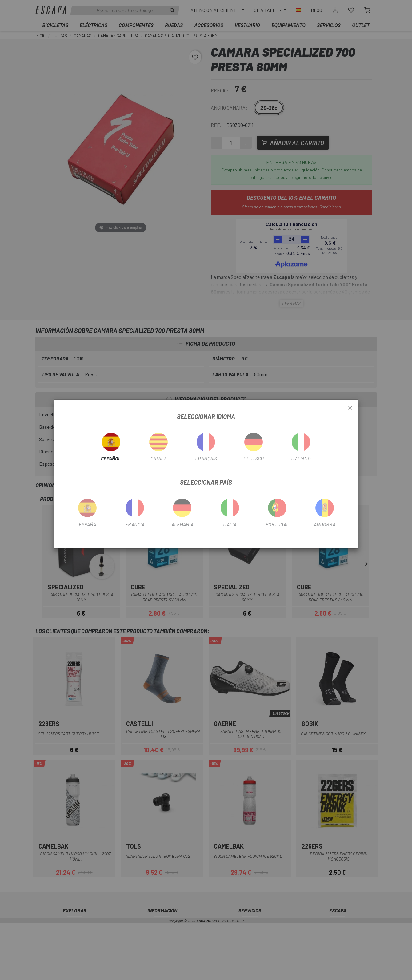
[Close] (350, 408)
